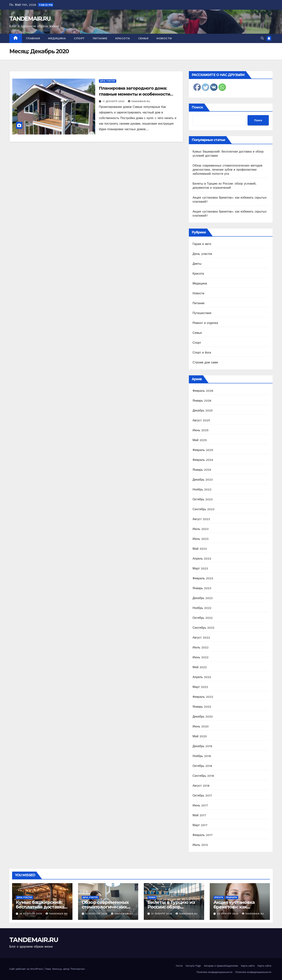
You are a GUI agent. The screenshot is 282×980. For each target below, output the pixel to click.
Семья (143, 38)
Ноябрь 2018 (202, 756)
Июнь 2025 (201, 430)
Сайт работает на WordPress (26, 969)
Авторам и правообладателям (221, 966)
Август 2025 (201, 420)
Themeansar (77, 969)
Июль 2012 (200, 845)
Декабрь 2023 (203, 480)
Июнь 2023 (201, 539)
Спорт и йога (202, 353)
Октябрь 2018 (202, 766)
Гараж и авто (202, 244)
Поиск (197, 107)
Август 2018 (201, 786)
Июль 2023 (201, 529)
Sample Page (193, 966)
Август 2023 (201, 519)
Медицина (57, 38)
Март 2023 (200, 568)
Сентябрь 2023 (204, 509)
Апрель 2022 (202, 677)
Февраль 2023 (203, 578)
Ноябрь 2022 (202, 608)
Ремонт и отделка (205, 323)
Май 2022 (200, 667)
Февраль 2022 (203, 697)
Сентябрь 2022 (204, 628)
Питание (100, 38)
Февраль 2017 (203, 835)
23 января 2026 (228, 914)
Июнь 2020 (201, 726)
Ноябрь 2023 (202, 489)
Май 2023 (200, 549)
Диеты (197, 264)
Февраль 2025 (203, 450)
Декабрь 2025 (203, 410)
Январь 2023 (202, 588)
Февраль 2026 (203, 391)
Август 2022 (201, 638)
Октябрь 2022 (203, 618)
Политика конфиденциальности (214, 972)
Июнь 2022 (201, 657)
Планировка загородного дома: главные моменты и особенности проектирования (134, 94)
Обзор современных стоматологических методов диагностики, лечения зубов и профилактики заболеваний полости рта (228, 170)
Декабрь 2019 (202, 746)
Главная (33, 38)
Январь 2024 (202, 470)
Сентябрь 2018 (203, 776)
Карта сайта (248, 966)
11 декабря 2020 (114, 101)
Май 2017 (199, 815)
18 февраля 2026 (31, 914)
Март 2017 (200, 825)
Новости (164, 38)
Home (179, 966)
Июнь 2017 (200, 805)
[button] (262, 38)
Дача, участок (108, 81)
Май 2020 (200, 736)
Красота (123, 38)
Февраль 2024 (203, 460)
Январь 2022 (202, 707)
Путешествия (202, 313)
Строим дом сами (205, 362)
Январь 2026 (202, 401)
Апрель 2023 (202, 559)
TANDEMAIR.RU (30, 19)
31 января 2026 (162, 914)
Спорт (79, 38)
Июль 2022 (201, 647)
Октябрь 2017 (202, 795)
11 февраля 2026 (97, 914)
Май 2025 (200, 440)
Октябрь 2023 (203, 499)
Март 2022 (200, 687)
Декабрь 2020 (203, 717)
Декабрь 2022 (203, 598)
